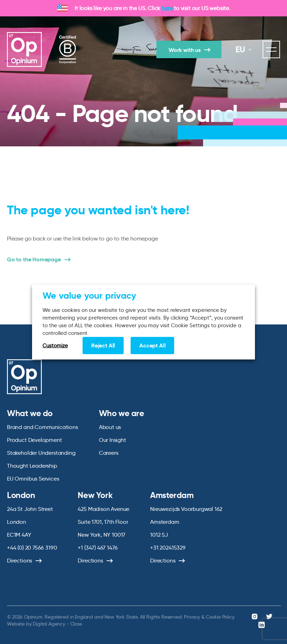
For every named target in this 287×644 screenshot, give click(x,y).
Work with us (185, 50)
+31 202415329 (168, 548)
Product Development (34, 440)
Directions (20, 561)
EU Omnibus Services (33, 479)
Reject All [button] (103, 346)
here (167, 8)
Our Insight (113, 440)
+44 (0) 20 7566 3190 (32, 548)
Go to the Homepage (34, 260)
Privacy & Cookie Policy (209, 617)
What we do (30, 413)
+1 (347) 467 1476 (98, 548)
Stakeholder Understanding (41, 453)
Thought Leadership (32, 466)
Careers (109, 453)
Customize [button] (55, 346)
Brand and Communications (42, 427)
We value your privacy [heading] (89, 296)
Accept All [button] (152, 346)
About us (110, 427)
